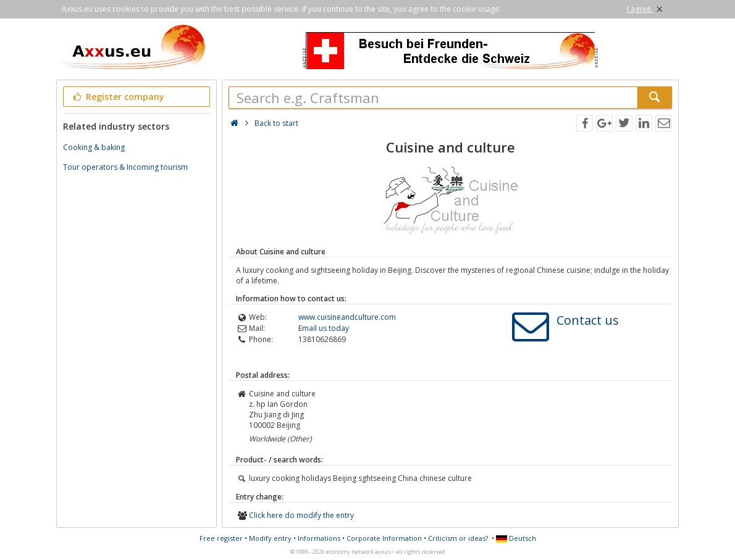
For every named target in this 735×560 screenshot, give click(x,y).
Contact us (588, 320)
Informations (319, 538)
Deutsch (516, 538)
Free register (221, 538)
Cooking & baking (94, 147)
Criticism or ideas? (458, 538)
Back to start (276, 123)
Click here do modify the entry (301, 515)
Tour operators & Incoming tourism (125, 167)
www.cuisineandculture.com (347, 317)
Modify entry (270, 538)
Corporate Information (384, 538)
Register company (118, 97)
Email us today (324, 328)
